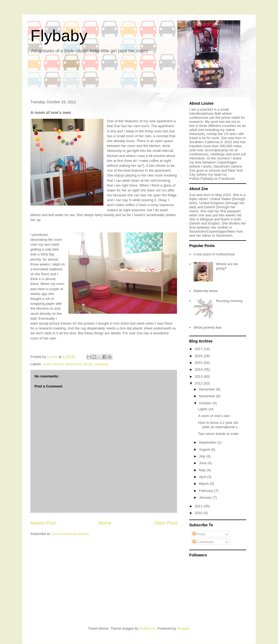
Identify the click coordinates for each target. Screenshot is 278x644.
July (203, 456)
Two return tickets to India (218, 434)
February (207, 491)
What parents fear (208, 327)
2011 (199, 506)
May (203, 470)
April (203, 477)
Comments (203, 542)
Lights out (206, 409)
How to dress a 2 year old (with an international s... (219, 425)
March (204, 484)
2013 (199, 377)
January (206, 497)
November (208, 396)
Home (88, 364)
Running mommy (229, 301)
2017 (199, 349)
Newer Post (43, 523)
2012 (199, 383)
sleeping (101, 364)
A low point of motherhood (214, 254)
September (208, 442)
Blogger (183, 628)
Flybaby (59, 36)
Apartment (73, 364)
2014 (199, 369)
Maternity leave (206, 291)
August (205, 449)
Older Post (165, 523)
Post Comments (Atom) (70, 534)
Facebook (227, 179)
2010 (199, 513)
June (203, 463)
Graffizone (147, 628)
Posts (199, 534)
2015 (199, 363)
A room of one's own (214, 416)
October (206, 403)
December (208, 389)
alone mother (53, 364)
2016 (199, 356)
